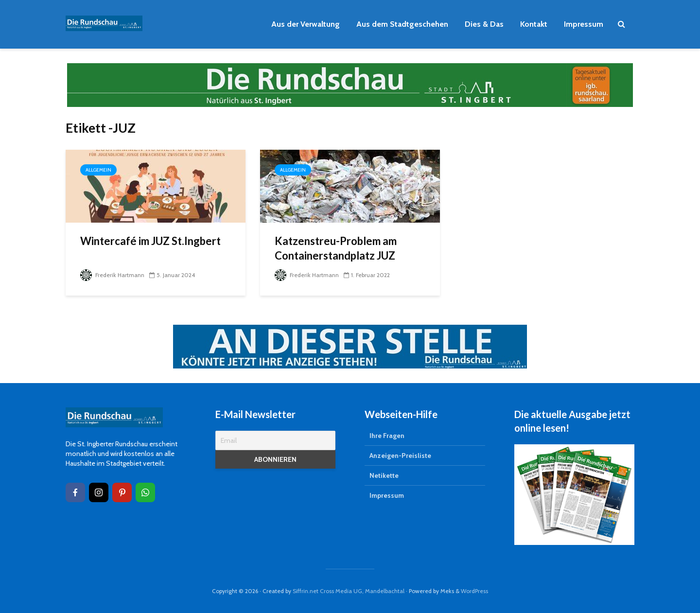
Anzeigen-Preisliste (400, 455)
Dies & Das (484, 24)
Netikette (384, 475)
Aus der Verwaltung (306, 24)
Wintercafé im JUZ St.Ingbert (150, 241)
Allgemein (98, 170)
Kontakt (534, 24)
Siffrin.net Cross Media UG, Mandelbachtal (349, 591)
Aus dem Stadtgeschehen (402, 24)
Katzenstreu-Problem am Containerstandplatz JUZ (336, 248)
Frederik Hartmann (112, 275)
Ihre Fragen (387, 436)
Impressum (584, 24)
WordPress (474, 591)
